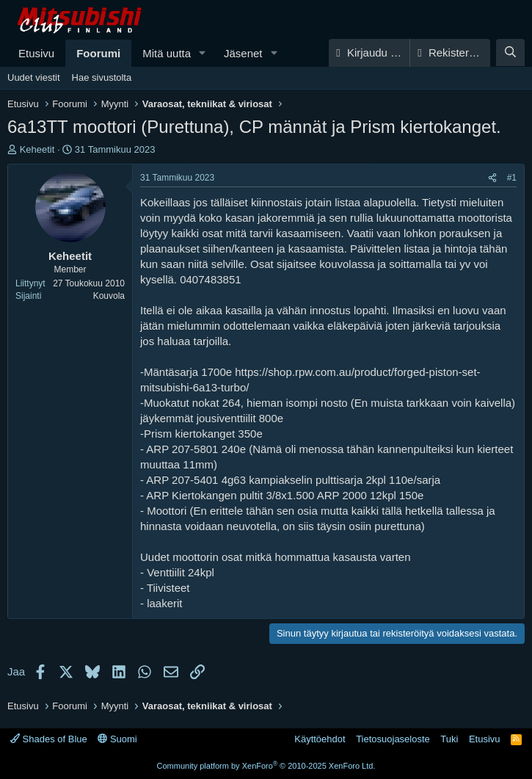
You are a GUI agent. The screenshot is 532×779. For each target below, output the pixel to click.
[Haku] (510, 52)
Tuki (449, 739)
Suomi (117, 739)
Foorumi (98, 53)
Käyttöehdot (320, 739)
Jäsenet (243, 53)
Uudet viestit (34, 77)
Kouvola (109, 296)
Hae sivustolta (102, 77)
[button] (203, 53)
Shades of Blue (49, 739)
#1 (512, 178)
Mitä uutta (167, 53)
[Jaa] (492, 178)
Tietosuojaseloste (393, 739)
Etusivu (36, 53)
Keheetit (37, 149)
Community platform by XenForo (266, 766)
